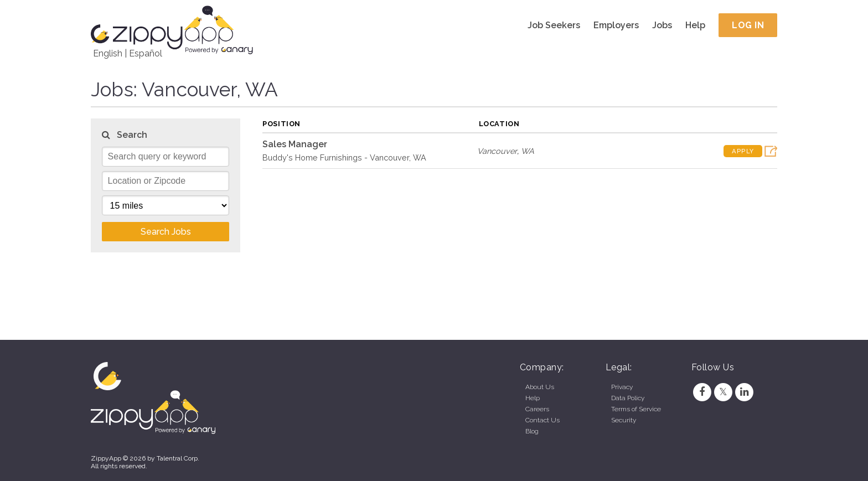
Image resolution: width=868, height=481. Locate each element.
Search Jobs (166, 232)
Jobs (662, 25)
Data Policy (628, 398)
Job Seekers (554, 25)
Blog (532, 431)
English (108, 53)
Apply (743, 151)
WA (528, 151)
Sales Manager (295, 144)
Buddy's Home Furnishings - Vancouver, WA (344, 157)
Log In (748, 25)
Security (624, 420)
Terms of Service (636, 409)
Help (695, 25)
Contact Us (542, 420)
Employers (616, 25)
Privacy (622, 387)
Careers (537, 409)
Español (146, 53)
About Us (540, 387)
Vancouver (497, 151)
